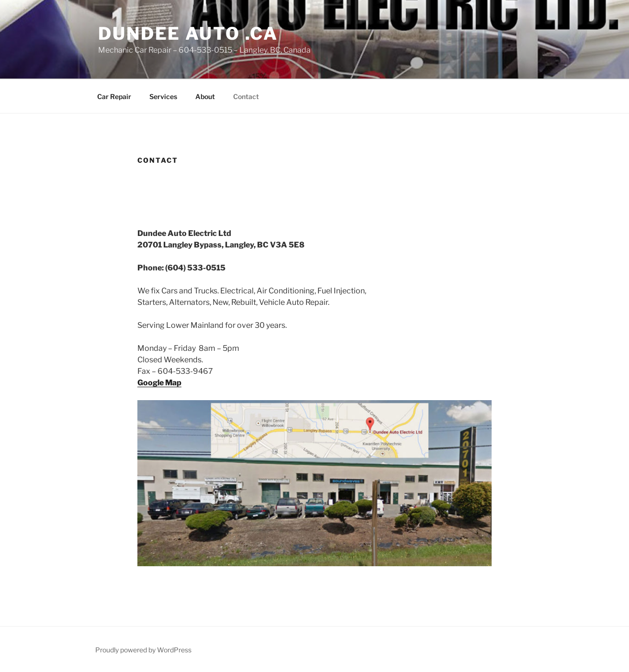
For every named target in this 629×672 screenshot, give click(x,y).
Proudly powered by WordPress (143, 650)
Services (163, 96)
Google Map (159, 383)
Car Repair (114, 96)
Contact (246, 96)
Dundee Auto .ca (188, 34)
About (205, 96)
